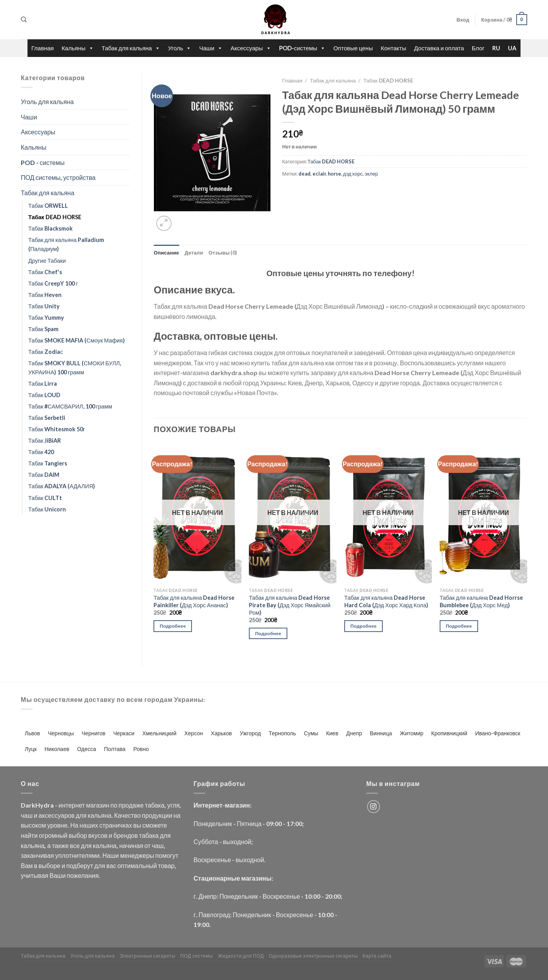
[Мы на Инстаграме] (374, 807)
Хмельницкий (159, 733)
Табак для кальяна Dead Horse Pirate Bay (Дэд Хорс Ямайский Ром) (290, 605)
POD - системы (43, 162)
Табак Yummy (46, 318)
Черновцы (61, 733)
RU (496, 48)
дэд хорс (353, 174)
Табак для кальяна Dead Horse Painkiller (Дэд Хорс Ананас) (194, 601)
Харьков (221, 733)
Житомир (411, 733)
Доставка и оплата (439, 48)
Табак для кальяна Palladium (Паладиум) (66, 244)
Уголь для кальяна (47, 102)
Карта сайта (377, 956)
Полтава (115, 749)
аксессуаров (57, 815)
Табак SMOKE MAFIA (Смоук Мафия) (77, 340)
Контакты (394, 48)
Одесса (86, 749)
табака (155, 805)
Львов (32, 733)
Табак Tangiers (48, 463)
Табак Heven (45, 295)
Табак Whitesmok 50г (57, 429)
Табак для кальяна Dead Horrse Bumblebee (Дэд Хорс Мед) (481, 601)
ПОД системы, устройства (58, 177)
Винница (381, 733)
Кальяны (78, 48)
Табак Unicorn (47, 509)
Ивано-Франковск (498, 733)
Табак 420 (41, 452)
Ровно (141, 749)
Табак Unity (44, 306)
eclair (319, 174)
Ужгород (250, 733)
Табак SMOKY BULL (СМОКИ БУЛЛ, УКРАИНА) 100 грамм (75, 368)
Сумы (311, 733)
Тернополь (282, 733)
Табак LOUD (44, 395)
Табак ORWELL (48, 206)
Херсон (194, 733)
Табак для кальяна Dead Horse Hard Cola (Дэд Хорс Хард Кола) (386, 601)
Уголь (180, 48)
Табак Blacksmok (50, 228)
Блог (478, 48)
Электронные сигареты (148, 956)
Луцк (31, 749)
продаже (131, 805)
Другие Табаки (47, 261)
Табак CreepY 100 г (53, 283)
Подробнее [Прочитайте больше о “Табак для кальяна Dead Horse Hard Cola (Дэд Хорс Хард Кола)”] (364, 626)
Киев (332, 733)
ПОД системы (197, 956)
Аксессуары (251, 48)
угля (173, 805)
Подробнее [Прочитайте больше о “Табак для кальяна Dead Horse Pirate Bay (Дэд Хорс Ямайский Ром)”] (268, 633)
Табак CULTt (45, 498)
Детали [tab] (194, 253)
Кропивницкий (449, 733)
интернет (72, 805)
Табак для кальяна (131, 48)
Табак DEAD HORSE (55, 217)
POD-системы (302, 48)
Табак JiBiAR (45, 441)
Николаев (57, 749)
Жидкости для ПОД (241, 956)
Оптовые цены (353, 48)
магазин (98, 805)
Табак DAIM (44, 475)
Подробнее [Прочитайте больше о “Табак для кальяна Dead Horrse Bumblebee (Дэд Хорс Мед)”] (459, 626)
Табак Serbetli (47, 418)
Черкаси (124, 733)
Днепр (354, 733)
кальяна (99, 815)
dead (304, 174)
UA (512, 48)
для (81, 815)
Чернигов (93, 733)
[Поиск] (24, 20)
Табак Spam (43, 329)
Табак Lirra (43, 384)
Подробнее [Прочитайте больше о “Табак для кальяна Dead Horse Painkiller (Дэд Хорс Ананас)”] (173, 626)
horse (334, 174)
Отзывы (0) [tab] (223, 253)
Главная (43, 48)
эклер (371, 174)
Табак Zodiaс (46, 352)
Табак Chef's (45, 272)
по (114, 805)
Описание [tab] (167, 253)
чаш (27, 815)
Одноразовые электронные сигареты (313, 956)
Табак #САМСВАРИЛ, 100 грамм (70, 406)
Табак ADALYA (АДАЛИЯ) (62, 486)
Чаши (211, 48)
